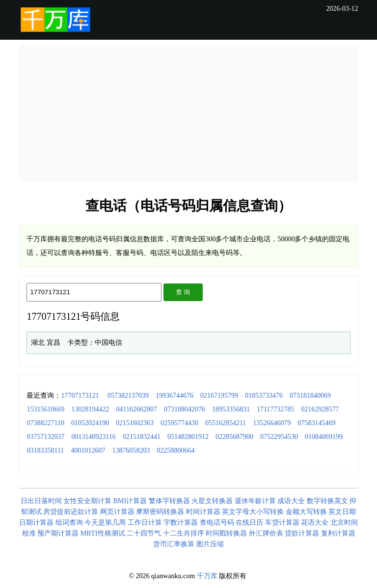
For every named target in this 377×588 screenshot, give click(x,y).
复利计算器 (338, 533)
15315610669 (45, 409)
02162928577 (320, 409)
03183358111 (45, 450)
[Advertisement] (189, 113)
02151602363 (135, 423)
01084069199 (324, 437)
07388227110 (45, 423)
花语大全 (315, 523)
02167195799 (219, 396)
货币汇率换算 (174, 544)
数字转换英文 (327, 501)
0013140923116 (93, 437)
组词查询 (69, 523)
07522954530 (279, 437)
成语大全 (291, 501)
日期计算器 (36, 523)
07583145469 (316, 423)
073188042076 (185, 409)
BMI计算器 (130, 501)
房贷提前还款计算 (71, 512)
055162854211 (226, 423)
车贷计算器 (282, 523)
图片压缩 (210, 544)
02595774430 (179, 423)
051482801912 (188, 437)
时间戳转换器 (226, 533)
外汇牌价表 (266, 533)
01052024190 (90, 423)
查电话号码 (217, 523)
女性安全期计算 (87, 501)
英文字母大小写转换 (253, 512)
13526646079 (272, 423)
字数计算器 (181, 523)
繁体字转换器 (169, 501)
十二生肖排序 (184, 533)
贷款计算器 (302, 533)
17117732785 (275, 409)
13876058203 (131, 450)
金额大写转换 (306, 512)
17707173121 (80, 396)
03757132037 (45, 437)
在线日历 (249, 523)
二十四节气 (144, 533)
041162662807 (136, 409)
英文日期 (342, 512)
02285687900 (234, 437)
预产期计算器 (58, 533)
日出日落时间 (41, 501)
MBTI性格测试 (103, 533)
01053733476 (264, 396)
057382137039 (128, 396)
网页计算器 (117, 512)
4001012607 (88, 450)
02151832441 (142, 437)
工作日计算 (145, 523)
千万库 (207, 576)
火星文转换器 (212, 501)
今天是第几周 (105, 523)
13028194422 (90, 409)
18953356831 (231, 409)
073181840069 (310, 396)
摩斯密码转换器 (160, 512)
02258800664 (175, 450)
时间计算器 (203, 512)
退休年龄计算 (255, 501)
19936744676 (175, 396)
